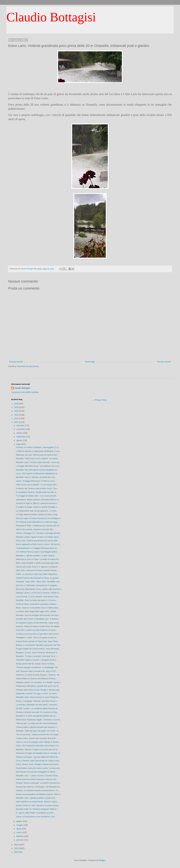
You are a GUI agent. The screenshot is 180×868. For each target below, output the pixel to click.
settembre (21, 437)
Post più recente (16, 362)
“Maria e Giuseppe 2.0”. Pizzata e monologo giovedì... (39, 533)
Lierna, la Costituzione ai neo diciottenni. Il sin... (36, 817)
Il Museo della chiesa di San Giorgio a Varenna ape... (38, 690)
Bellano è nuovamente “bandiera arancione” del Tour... (39, 645)
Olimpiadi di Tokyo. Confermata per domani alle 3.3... (38, 526)
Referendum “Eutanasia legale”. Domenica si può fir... (39, 720)
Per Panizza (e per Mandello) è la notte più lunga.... (38, 522)
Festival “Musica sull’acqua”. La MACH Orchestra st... (39, 783)
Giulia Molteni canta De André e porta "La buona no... (39, 768)
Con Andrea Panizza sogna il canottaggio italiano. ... (38, 552)
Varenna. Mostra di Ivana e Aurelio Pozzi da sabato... (38, 626)
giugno (20, 821)
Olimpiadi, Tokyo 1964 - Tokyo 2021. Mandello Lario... (39, 582)
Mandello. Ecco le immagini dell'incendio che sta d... (38, 615)
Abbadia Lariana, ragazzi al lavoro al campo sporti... (38, 537)
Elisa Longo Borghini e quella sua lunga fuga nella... (38, 563)
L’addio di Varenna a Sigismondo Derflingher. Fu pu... (38, 451)
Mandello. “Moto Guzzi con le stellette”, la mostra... (37, 459)
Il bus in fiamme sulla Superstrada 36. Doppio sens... (38, 761)
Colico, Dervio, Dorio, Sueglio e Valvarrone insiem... (38, 764)
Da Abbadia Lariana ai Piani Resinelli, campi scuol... (38, 623)
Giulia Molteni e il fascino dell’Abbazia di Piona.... (37, 679)
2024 (17, 411)
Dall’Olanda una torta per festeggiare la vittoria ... (37, 772)
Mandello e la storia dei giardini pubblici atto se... (37, 716)
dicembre (21, 426)
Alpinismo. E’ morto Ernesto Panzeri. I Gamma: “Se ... (39, 675)
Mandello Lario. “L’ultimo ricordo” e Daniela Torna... (38, 776)
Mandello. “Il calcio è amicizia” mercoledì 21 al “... (37, 656)
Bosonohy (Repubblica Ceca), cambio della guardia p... (39, 589)
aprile (19, 829)
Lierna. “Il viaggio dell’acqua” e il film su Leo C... (36, 481)
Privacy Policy (101, 400)
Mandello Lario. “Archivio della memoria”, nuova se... (38, 462)
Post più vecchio (164, 362)
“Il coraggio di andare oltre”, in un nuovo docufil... (37, 496)
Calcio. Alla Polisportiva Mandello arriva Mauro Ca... (38, 746)
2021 (17, 422)
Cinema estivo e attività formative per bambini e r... (37, 727)
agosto (20, 440)
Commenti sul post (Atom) (28, 366)
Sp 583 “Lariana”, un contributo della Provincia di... (37, 709)
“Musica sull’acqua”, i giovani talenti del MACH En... (38, 757)
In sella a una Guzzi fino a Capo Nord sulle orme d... (38, 634)
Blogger (102, 860)
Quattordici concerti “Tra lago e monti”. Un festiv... (37, 694)
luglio (19, 444)
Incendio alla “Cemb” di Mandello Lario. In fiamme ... (38, 619)
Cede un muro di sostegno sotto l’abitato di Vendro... (38, 742)
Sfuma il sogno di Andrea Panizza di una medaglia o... (39, 518)
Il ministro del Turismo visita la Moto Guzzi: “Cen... (37, 489)
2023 (17, 415)
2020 (17, 845)
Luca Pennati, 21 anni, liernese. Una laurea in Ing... (38, 597)
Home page (90, 362)
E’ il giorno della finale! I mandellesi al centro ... (36, 813)
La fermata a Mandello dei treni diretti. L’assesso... (37, 705)
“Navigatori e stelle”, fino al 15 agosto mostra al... (37, 638)
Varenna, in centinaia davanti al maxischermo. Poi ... (38, 791)
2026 (17, 404)
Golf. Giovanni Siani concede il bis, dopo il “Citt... (37, 671)
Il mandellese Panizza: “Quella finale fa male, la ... (37, 492)
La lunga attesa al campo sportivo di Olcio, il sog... (37, 515)
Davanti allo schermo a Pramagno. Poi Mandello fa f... (39, 787)
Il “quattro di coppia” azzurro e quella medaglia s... (37, 507)
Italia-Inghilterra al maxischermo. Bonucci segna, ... (38, 802)
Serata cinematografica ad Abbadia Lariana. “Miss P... (39, 794)
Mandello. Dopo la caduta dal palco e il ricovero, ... (37, 600)
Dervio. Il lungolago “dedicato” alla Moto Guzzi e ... (37, 701)
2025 (17, 407)
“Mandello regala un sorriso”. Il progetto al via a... (37, 660)
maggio (20, 825)
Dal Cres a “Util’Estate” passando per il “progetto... (37, 585)
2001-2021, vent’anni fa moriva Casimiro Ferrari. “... (38, 570)
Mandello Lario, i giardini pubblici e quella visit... (36, 798)
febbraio (20, 836)
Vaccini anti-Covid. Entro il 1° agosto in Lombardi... (37, 567)
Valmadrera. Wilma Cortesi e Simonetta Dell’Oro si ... (38, 500)
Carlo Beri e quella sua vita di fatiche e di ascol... (37, 630)
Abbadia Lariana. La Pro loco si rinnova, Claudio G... (38, 593)
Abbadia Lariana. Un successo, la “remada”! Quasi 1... (39, 682)
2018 (17, 852)
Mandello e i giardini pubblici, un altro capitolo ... (36, 556)
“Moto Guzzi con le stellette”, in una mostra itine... (37, 485)
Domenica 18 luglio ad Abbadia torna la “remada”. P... (39, 753)
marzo (19, 832)
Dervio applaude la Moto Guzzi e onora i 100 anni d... (39, 544)
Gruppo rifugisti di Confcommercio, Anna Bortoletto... (38, 649)
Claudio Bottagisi (51, 17)
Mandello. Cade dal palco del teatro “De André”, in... (38, 731)
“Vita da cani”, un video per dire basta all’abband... (37, 723)
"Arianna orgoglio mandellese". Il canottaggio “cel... (38, 667)
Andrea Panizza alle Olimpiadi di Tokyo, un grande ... (38, 578)
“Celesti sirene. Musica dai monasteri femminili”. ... (37, 738)
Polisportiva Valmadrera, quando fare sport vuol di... (38, 686)
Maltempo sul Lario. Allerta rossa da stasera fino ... (37, 455)
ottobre (20, 433)
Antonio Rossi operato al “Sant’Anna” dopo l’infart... (38, 641)
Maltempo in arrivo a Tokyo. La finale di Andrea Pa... (38, 559)
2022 (17, 419)
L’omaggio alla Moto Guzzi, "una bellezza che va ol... (38, 466)
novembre (21, 429)
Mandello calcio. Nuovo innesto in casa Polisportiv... (38, 697)
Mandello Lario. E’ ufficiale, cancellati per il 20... (36, 477)
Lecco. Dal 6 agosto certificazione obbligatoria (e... (37, 474)
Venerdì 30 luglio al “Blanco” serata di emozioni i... (37, 503)
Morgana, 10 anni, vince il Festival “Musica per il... (37, 653)
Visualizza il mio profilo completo (25, 392)
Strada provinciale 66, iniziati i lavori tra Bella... (36, 664)
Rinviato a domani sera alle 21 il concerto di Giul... (37, 712)
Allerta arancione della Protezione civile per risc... (37, 779)
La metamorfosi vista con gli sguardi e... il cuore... (37, 511)
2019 (17, 848)
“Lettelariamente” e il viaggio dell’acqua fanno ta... (37, 548)
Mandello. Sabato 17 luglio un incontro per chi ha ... (38, 750)
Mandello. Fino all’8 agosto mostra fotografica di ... (37, 470)
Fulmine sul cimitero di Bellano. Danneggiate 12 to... (38, 447)
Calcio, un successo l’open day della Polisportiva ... (38, 574)
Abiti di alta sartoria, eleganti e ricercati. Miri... (35, 530)
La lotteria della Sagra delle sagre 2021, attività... (37, 611)
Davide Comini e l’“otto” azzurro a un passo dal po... (38, 805)
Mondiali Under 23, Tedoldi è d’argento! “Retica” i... (37, 809)
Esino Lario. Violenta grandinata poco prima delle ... (38, 541)
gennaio (20, 840)
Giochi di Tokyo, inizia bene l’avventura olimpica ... (37, 604)
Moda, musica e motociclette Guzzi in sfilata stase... (38, 608)
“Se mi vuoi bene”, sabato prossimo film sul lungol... (38, 735)
